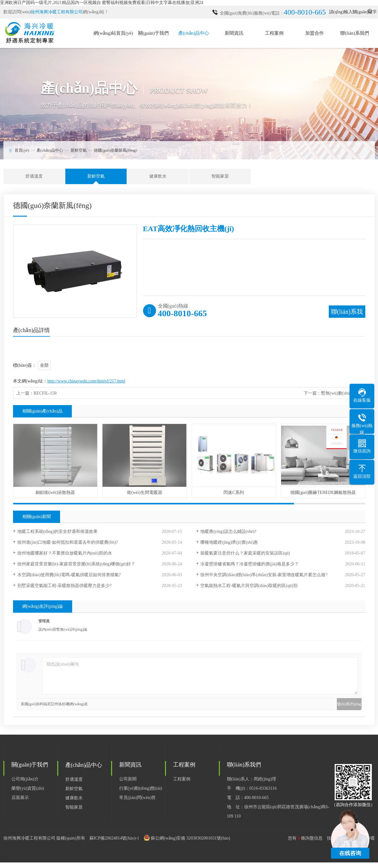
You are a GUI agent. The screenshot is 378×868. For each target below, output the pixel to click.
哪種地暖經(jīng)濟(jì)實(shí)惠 (229, 542)
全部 (44, 365)
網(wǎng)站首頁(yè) (113, 33)
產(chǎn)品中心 (194, 33)
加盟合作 (315, 33)
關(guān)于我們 (153, 33)
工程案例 (274, 33)
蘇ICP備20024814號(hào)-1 (114, 838)
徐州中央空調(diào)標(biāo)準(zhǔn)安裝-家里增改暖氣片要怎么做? (264, 575)
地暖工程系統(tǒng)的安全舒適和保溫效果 (57, 531)
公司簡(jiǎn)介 (25, 779)
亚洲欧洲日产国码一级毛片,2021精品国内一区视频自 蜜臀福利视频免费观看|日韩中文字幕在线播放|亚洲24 (102, 3)
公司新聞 (128, 779)
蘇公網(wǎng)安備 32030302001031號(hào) (190, 838)
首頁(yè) (22, 150)
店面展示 (20, 798)
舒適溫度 (34, 176)
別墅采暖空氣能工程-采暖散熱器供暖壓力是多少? (65, 586)
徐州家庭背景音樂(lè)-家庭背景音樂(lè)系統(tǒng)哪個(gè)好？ (76, 564)
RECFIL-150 (45, 393)
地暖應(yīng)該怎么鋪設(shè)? (228, 531)
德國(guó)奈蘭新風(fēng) (115, 150)
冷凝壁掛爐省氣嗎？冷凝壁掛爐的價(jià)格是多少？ (249, 564)
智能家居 (220, 176)
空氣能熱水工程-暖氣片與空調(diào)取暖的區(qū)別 (249, 586)
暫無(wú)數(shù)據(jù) (341, 393)
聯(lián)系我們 (354, 33)
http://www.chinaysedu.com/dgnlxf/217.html (86, 381)
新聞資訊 (234, 33)
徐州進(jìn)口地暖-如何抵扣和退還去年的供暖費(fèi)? (68, 542)
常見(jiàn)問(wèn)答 (138, 798)
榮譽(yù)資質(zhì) (28, 788)
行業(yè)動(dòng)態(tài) (141, 788)
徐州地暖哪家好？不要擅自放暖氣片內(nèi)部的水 (65, 553)
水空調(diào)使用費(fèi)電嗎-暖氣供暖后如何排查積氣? (69, 575)
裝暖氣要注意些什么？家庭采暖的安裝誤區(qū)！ (245, 553)
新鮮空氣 (79, 150)
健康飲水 (158, 176)
